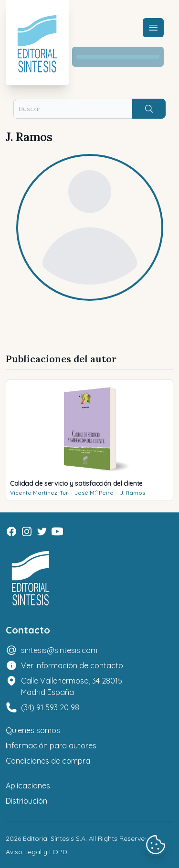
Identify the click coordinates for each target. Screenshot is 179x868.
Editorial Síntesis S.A (54, 838)
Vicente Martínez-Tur (39, 493)
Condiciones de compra (48, 761)
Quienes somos (33, 730)
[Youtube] (57, 531)
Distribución (26, 801)
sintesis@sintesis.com (59, 650)
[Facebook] (11, 531)
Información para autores (51, 745)
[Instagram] (27, 531)
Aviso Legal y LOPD (37, 852)
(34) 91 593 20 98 (50, 707)
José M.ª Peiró (94, 493)
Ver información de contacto (72, 665)
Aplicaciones (28, 786)
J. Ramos (132, 493)
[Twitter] (42, 531)
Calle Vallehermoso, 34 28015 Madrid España (72, 686)
